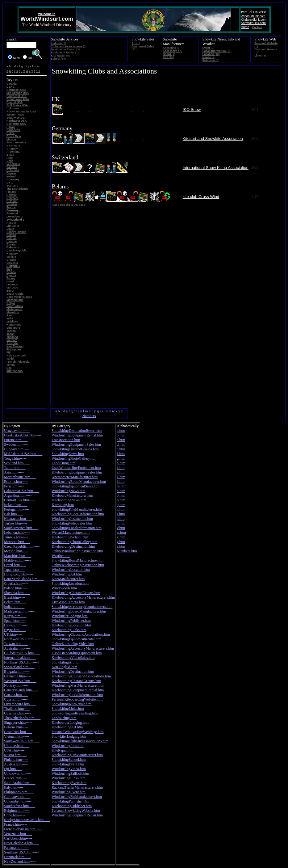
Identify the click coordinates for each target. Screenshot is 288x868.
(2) (58, 43)
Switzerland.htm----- (19, 667)
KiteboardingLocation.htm (71, 625)
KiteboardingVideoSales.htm (73, 658)
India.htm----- (14, 607)
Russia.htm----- (15, 755)
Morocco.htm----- (17, 542)
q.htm (121, 505)
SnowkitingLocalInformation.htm (77, 528)
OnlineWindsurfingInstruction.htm (77, 551)
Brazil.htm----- (15, 565)
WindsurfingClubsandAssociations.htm (81, 634)
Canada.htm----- (16, 695)
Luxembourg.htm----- (20, 704)
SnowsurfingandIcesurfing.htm (75, 713)
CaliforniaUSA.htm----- (22, 491)
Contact (257, 27)
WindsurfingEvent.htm (69, 792)
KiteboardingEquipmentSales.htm (77, 472)
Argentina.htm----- (18, 495)
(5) (60, 56)
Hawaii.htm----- (16, 625)
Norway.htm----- (16, 685)
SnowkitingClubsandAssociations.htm (80, 741)
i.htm (121, 468)
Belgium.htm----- (17, 811)
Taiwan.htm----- (16, 644)
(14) (209, 57)
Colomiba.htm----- (18, 801)
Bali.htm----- (14, 514)
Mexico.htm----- (16, 551)
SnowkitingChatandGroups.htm (75, 449)
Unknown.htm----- (18, 773)
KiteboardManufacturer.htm (72, 495)
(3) (65, 49)
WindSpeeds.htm (64, 588)
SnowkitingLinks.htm (68, 709)
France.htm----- (15, 824)
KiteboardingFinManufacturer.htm (77, 755)
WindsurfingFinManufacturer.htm (77, 797)
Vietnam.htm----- (17, 736)
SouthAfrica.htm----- (19, 806)
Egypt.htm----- (15, 630)
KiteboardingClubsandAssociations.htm (81, 676)
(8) (171, 48)
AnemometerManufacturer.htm (75, 477)
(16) (168, 57)
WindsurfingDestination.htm (73, 672)
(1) (136, 43)
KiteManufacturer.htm (68, 579)
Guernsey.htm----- (17, 713)
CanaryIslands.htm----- (21, 690)
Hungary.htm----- (17, 449)
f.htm (121, 454)
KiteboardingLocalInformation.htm (78, 514)
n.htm (121, 491)
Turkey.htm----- (16, 523)
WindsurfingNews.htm (68, 491)
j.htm (121, 472)
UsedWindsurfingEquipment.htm (76, 468)
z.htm (121, 546)
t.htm (121, 519)
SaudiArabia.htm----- (20, 783)
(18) (217, 51)
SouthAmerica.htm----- (21, 528)
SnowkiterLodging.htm (69, 736)
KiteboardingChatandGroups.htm (76, 681)
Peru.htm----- (14, 486)
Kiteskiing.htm (63, 505)
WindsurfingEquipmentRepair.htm (77, 815)
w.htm (121, 533)
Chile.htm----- (15, 815)
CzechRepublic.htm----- (22, 546)
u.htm (121, 523)
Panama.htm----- (16, 848)
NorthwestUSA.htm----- (22, 639)
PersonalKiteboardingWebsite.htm (77, 699)
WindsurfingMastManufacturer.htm (78, 685)
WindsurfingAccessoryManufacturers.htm (83, 648)
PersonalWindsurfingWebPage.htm (77, 732)
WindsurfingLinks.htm (68, 778)
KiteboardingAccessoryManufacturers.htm (83, 597)
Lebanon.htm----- (17, 533)
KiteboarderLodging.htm (70, 723)
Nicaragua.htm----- (18, 519)
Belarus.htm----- (16, 727)
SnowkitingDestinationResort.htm (77, 431)
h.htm (121, 463)
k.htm (121, 477)
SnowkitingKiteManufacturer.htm (77, 509)
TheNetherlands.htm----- (22, 718)
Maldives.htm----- (17, 560)
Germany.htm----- (17, 797)
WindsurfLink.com (253, 16)
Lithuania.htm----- (18, 676)
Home (245, 27)
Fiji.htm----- (13, 769)
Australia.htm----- (17, 648)
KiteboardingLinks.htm (69, 630)
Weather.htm (61, 556)
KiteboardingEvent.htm (69, 783)
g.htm (121, 458)
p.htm (121, 500)
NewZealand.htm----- (20, 862)
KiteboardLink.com (254, 20)
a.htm (121, 431)
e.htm (121, 449)
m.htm (121, 486)
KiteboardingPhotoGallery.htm (74, 542)
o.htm (121, 495)
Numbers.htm (127, 551)
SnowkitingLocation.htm (70, 584)
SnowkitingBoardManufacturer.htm (78, 560)
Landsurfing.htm (64, 718)
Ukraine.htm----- (16, 746)
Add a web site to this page (69, 205)
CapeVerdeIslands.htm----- (24, 579)
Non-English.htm (64, 667)
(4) (211, 60)
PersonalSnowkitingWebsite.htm (76, 811)
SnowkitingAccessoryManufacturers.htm (82, 607)
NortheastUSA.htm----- (21, 662)
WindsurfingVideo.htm (69, 769)
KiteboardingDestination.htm (73, 546)
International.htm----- (20, 658)
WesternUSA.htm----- (20, 681)
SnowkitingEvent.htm (68, 764)
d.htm (121, 445)
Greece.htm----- (16, 778)
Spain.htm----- (15, 621)
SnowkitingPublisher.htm (70, 801)
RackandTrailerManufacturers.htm (77, 787)
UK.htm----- (13, 634)
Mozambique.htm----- (20, 477)
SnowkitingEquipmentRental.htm (76, 639)
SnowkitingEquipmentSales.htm (75, 486)
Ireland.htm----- (16, 505)
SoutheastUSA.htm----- (21, 852)
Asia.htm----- (14, 472)
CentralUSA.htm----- (20, 500)
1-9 (38, 71)
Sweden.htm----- (16, 445)
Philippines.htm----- (19, 792)
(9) (208, 48)
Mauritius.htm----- (18, 556)
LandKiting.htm (63, 463)
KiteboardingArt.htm (67, 727)
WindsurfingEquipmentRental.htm (77, 435)
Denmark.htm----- (17, 857)
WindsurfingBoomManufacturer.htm (79, 482)
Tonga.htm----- (15, 458)
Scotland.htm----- (17, 463)
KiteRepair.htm (63, 750)
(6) (69, 46)
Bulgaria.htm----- (17, 672)
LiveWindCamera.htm (68, 602)
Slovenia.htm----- (17, 593)
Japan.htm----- (15, 570)
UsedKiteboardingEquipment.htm (77, 653)
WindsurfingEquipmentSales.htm (76, 445)
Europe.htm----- (16, 440)
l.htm (121, 482)
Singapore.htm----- (18, 723)
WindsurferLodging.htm (70, 616)
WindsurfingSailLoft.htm (70, 773)
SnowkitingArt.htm (66, 662)
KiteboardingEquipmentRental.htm (78, 690)
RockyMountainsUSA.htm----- (27, 820)
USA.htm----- (14, 750)
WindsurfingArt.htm (67, 574)
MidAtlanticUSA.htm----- (23, 454)
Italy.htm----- (14, 787)
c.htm (121, 440)
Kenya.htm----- (15, 616)
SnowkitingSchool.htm (69, 760)
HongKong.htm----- (19, 574)
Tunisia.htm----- (16, 537)
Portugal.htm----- (17, 509)
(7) (65, 53)
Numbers (89, 416)
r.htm (121, 509)
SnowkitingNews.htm (68, 454)
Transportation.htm (66, 440)
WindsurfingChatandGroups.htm (76, 593)
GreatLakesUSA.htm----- (23, 435)
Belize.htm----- (15, 602)
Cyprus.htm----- (16, 699)
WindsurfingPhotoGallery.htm (74, 458)
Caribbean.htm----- (18, 838)
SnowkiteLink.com (253, 23)
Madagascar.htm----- (19, 611)
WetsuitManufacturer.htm (71, 533)
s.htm (121, 514)
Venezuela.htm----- (18, 834)
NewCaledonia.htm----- (21, 843)
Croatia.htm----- (16, 584)
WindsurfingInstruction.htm (72, 519)
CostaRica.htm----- (18, 732)
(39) (58, 59)
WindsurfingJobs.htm (67, 746)
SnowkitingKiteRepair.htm (71, 704)
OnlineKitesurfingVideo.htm (73, 644)
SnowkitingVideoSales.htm (72, 523)
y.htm (121, 542)
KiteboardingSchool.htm (70, 537)
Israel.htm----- (15, 597)
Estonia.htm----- (16, 482)
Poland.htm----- (16, 588)
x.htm (121, 537)
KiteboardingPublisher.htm (72, 806)
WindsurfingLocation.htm (71, 570)
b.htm (121, 435)
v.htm (121, 528)
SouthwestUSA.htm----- (22, 741)
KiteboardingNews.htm (69, 500)
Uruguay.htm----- (17, 431)
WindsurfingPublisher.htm (71, 621)
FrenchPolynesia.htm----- (23, 829)
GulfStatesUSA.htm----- (22, 653)
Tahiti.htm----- (15, 468)
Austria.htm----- (16, 764)
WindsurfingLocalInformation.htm (77, 695)
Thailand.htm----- (17, 709)
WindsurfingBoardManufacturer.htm (79, 611)
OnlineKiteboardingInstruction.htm (78, 565)
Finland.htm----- (16, 760)
